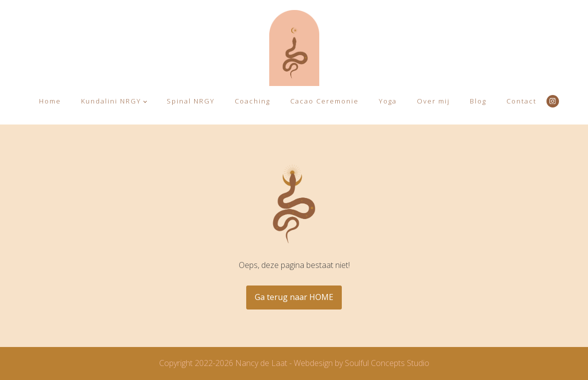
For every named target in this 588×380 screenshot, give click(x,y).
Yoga (388, 101)
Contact (521, 101)
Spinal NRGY (191, 101)
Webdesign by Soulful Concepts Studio (362, 363)
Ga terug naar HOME (294, 297)
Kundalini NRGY (111, 101)
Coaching (252, 101)
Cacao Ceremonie (325, 101)
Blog (478, 101)
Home (50, 101)
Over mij (433, 101)
